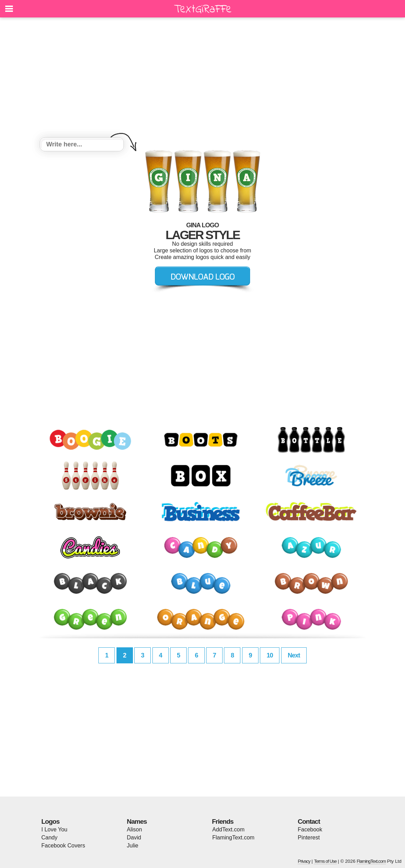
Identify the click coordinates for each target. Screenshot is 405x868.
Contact (309, 821)
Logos (51, 821)
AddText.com (228, 829)
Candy (50, 837)
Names (137, 821)
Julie (133, 846)
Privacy (304, 861)
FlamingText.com (234, 837)
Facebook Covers (63, 846)
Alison (135, 829)
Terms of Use (325, 861)
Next (294, 655)
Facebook (310, 829)
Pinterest (309, 837)
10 (270, 655)
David (134, 837)
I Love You (55, 829)
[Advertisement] (203, 78)
